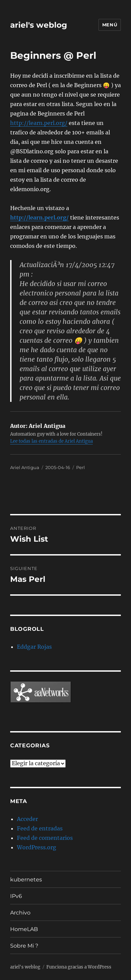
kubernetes (26, 880)
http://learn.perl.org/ (39, 123)
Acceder (27, 819)
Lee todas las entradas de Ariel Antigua (51, 441)
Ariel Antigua (25, 467)
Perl (81, 467)
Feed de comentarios (45, 838)
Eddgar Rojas (34, 647)
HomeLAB (24, 929)
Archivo (20, 913)
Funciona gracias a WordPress (79, 967)
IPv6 (16, 896)
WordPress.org (37, 847)
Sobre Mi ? (24, 946)
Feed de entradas (40, 828)
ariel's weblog (39, 25)
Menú (110, 25)
